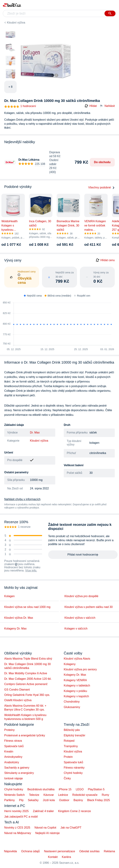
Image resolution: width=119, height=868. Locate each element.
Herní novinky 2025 (16, 811)
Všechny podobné (101, 187)
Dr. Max (35, 432)
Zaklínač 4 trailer (43, 811)
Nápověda (10, 851)
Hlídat (91, 106)
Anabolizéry (12, 762)
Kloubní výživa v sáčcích (80, 618)
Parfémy (10, 800)
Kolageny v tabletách (77, 686)
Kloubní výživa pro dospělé (81, 596)
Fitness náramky (74, 768)
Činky (67, 778)
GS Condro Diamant (17, 690)
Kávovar (49, 795)
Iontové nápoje (14, 778)
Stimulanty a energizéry (19, 773)
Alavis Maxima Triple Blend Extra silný (28, 659)
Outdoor (64, 800)
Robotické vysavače (85, 795)
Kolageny (70, 664)
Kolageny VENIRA (75, 680)
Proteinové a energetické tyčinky (25, 735)
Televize (34, 795)
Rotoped (69, 741)
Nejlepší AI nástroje (47, 833)
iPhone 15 (65, 789)
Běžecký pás (72, 730)
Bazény (78, 800)
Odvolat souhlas (90, 851)
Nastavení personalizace (59, 851)
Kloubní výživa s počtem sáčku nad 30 (89, 607)
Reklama (109, 851)
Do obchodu (102, 162)
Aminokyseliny (13, 757)
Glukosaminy (72, 707)
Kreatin (9, 751)
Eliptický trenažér (75, 735)
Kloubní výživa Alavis (77, 659)
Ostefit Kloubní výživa (18, 700)
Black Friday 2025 (99, 800)
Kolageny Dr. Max (15, 629)
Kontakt (53, 857)
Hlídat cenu (105, 260)
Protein (68, 757)
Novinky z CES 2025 (17, 828)
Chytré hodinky (73, 773)
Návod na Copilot (45, 828)
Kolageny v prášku (75, 691)
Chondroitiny (72, 702)
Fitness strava (13, 741)
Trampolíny (71, 746)
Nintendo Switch (15, 795)
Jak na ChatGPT (71, 828)
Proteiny (9, 730)
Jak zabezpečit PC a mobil (21, 817)
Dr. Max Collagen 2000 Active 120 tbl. (28, 679)
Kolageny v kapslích (76, 696)
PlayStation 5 (96, 789)
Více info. (31, 570)
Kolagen (9, 596)
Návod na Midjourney (18, 833)
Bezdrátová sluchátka (41, 789)
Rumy (105, 795)
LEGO (80, 789)
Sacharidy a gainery (17, 768)
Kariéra (66, 857)
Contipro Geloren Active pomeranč (26, 684)
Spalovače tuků (14, 746)
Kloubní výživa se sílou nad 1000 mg (27, 607)
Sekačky (33, 800)
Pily (21, 800)
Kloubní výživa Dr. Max (19, 618)
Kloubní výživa (16, 23)
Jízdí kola (49, 800)
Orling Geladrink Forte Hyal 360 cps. (27, 695)
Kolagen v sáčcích (76, 629)
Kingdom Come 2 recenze (74, 811)
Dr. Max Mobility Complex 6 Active (26, 673)
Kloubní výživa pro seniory (80, 669)
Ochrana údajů (30, 851)
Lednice (63, 795)
